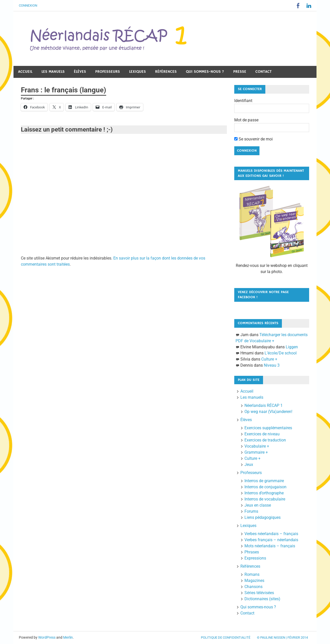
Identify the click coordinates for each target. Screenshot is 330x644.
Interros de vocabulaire (265, 499)
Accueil (25, 72)
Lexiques (137, 72)
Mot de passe (246, 120)
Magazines (254, 581)
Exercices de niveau (262, 434)
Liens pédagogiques (263, 517)
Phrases (252, 552)
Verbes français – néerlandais (271, 540)
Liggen (292, 347)
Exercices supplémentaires (268, 428)
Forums (251, 511)
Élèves (80, 72)
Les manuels (53, 72)
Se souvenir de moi (253, 139)
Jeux (249, 464)
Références (166, 72)
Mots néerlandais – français (270, 546)
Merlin (68, 637)
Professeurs (108, 72)
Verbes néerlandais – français (271, 534)
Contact (264, 72)
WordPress (47, 637)
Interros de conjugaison (265, 487)
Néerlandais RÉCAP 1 (264, 405)
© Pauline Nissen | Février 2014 (282, 638)
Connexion (28, 5)
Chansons (253, 587)
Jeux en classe (258, 505)
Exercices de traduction (265, 440)
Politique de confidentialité (226, 638)
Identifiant (243, 101)
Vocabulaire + (257, 446)
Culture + (269, 359)
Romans (252, 574)
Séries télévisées (259, 593)
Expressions (255, 558)
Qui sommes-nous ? (205, 72)
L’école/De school (281, 353)
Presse (240, 72)
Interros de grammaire (264, 481)
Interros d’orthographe (264, 493)
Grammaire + (256, 452)
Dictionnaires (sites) (262, 599)
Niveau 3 (272, 365)
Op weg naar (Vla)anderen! (268, 412)
